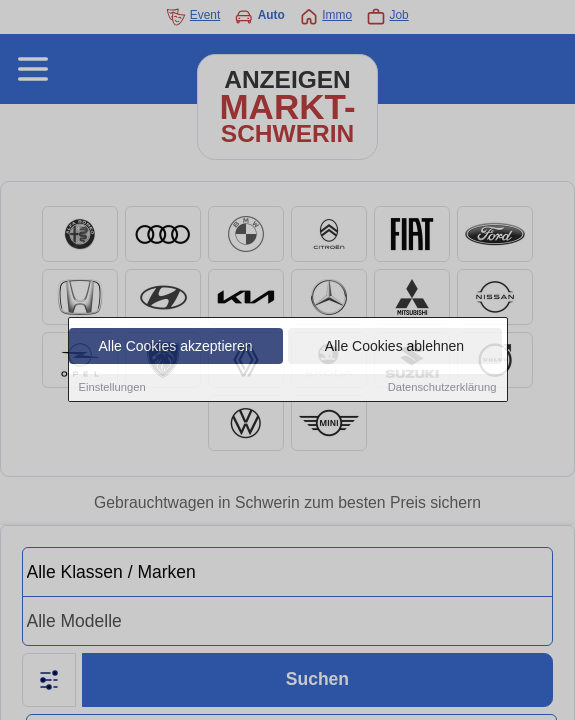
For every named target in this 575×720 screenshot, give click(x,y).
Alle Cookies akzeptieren (175, 349)
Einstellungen (112, 390)
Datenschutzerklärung (442, 390)
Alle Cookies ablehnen (394, 349)
